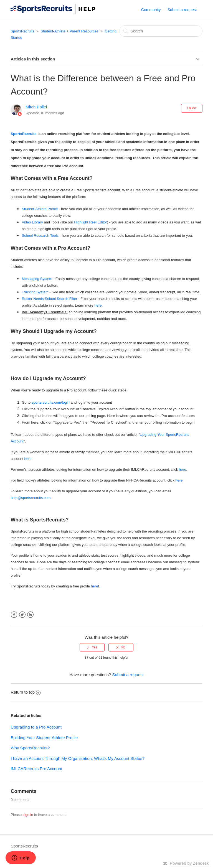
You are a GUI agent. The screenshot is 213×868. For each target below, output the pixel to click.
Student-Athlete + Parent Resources (69, 31)
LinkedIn (30, 615)
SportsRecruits (22, 31)
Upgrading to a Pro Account (36, 727)
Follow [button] (192, 108)
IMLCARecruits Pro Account (36, 769)
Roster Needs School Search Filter (49, 299)
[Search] (161, 31)
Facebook (14, 615)
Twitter (22, 615)
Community (151, 10)
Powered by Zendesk (189, 863)
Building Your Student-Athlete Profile (44, 738)
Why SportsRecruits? (30, 748)
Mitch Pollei (36, 107)
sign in (28, 815)
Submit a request (182, 10)
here (98, 305)
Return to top (26, 692)
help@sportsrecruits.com (31, 498)
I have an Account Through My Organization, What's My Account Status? (78, 758)
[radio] (92, 647)
